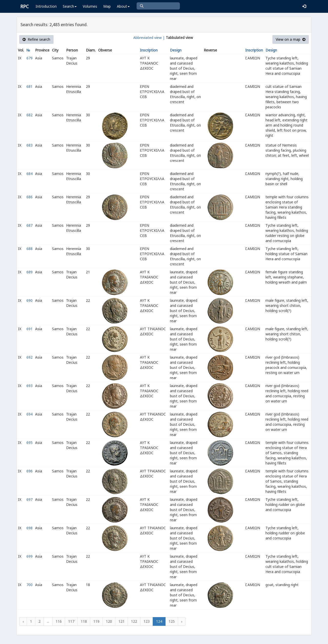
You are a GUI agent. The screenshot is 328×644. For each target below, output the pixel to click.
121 (121, 621)
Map (107, 6)
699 (29, 556)
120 (109, 621)
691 (29, 329)
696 (29, 471)
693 (29, 386)
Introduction (46, 6)
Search (70, 6)
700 (29, 585)
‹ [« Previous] (23, 621)
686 (29, 197)
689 (29, 272)
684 (29, 174)
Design (176, 50)
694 (29, 414)
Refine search (36, 39)
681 (29, 86)
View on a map (291, 39)
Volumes (90, 6)
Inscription (149, 50)
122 (134, 621)
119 (96, 621)
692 (29, 357)
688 (29, 249)
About (123, 6)
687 (29, 225)
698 (29, 528)
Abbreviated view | (149, 38)
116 (59, 621)
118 (84, 621)
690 (29, 300)
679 (29, 58)
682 (29, 115)
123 (147, 621)
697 (29, 499)
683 (29, 145)
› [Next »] (182, 621)
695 (29, 443)
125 (172, 621)
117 (71, 621)
